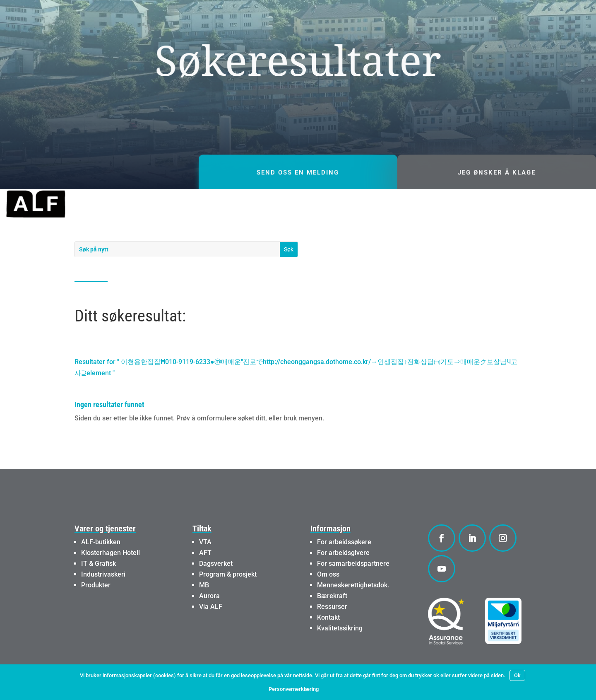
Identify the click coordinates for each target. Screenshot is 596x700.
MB (204, 585)
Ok (517, 675)
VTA (205, 542)
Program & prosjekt (228, 574)
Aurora (209, 596)
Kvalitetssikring (340, 628)
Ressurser (332, 607)
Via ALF (211, 607)
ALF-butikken (101, 542)
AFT (205, 553)
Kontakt (328, 617)
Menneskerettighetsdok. (353, 585)
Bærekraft (332, 596)
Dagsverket (216, 564)
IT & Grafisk (99, 564)
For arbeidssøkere (344, 542)
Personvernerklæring (294, 689)
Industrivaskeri (103, 574)
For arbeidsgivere (343, 553)
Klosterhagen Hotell (111, 553)
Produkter (96, 585)
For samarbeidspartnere (353, 564)
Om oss (328, 574)
